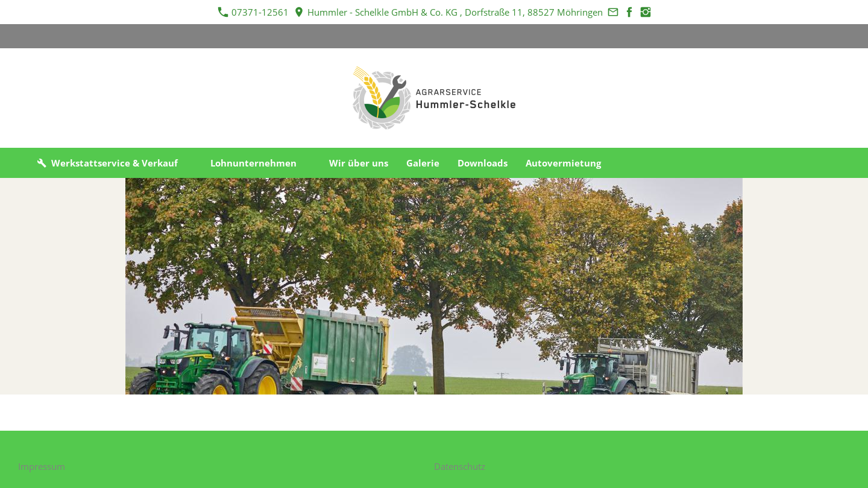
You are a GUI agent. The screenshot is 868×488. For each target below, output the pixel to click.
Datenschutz (460, 466)
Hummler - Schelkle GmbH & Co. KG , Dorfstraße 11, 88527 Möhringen (448, 12)
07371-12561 (253, 12)
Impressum (42, 466)
